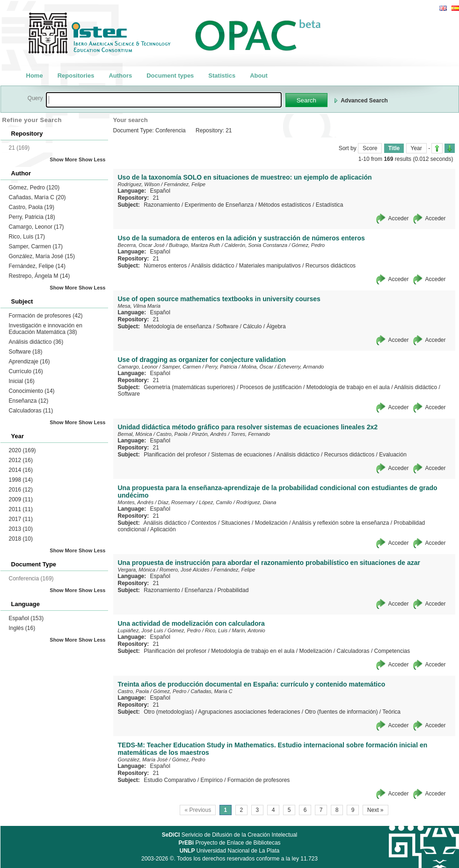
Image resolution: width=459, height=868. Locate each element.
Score (370, 148)
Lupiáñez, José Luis (141, 630)
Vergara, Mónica (137, 570)
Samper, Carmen (36, 246)
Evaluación (393, 455)
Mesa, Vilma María (139, 306)
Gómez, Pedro (34, 188)
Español (26, 618)
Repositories (76, 76)
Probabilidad (233, 590)
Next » (375, 810)
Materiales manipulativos (270, 266)
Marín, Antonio (248, 630)
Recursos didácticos (331, 266)
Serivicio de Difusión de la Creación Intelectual (230, 835)
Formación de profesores (46, 316)
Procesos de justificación (271, 387)
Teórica (391, 712)
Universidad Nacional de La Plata (229, 851)
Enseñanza (29, 401)
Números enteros (165, 266)
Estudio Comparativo (170, 780)
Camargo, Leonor (36, 227)
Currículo (26, 371)
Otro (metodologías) (169, 712)
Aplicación (163, 529)
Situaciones (236, 523)
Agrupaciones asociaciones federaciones (249, 712)
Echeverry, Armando (301, 367)
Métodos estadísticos (285, 205)
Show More (63, 159)
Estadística (330, 205)
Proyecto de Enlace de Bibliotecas (229, 843)
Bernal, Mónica (135, 434)
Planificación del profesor (175, 455)
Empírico (212, 780)
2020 (22, 450)
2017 (21, 519)
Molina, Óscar (257, 367)
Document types (170, 76)
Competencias (392, 651)
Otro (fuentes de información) (341, 712)
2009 (21, 499)
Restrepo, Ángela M (40, 276)
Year (416, 148)
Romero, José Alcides (185, 570)
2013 (21, 529)
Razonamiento (162, 205)
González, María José (42, 256)
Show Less (92, 159)
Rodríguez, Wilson (139, 184)
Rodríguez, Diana (256, 502)
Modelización (271, 523)
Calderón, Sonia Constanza (256, 245)
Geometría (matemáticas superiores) (189, 387)
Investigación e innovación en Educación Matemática (46, 329)
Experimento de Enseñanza (219, 205)
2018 (21, 539)
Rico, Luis (27, 237)
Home (35, 76)
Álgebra (276, 326)
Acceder (398, 218)
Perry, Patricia (32, 217)
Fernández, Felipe (37, 266)
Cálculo (252, 326)
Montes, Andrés (136, 502)
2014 (21, 470)
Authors (120, 76)
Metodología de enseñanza (178, 326)
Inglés (22, 628)
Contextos (204, 523)
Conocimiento (32, 391)
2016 (21, 490)
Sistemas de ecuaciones (241, 455)
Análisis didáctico (36, 342)
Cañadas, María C (37, 197)
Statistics (222, 76)
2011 (21, 509)
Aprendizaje (29, 362)
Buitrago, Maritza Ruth (194, 245)
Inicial (22, 381)
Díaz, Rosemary (176, 502)
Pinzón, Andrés (209, 434)
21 (156, 198)
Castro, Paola (32, 207)
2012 (21, 460)
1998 (21, 480)
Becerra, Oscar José (141, 245)
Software (26, 352)
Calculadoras (31, 411)
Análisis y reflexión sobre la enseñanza (340, 523)
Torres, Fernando (250, 434)
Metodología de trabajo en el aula (348, 387)
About (259, 76)
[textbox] (164, 100)
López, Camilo (215, 502)
